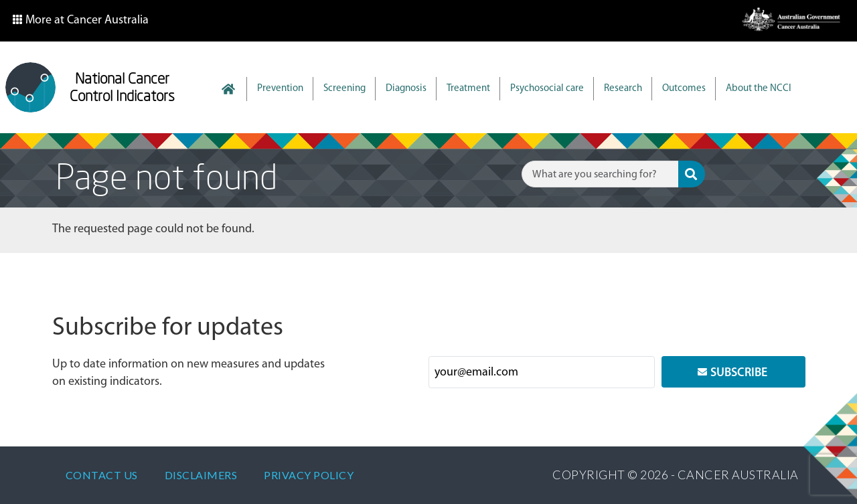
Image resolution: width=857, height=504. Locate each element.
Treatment (468, 89)
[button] (80, 21)
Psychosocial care (547, 89)
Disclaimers (201, 475)
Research (623, 89)
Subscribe (739, 373)
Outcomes (684, 89)
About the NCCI (759, 89)
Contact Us (102, 475)
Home (235, 89)
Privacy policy (309, 475)
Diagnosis (406, 89)
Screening (344, 89)
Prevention (280, 89)
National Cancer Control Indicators (122, 87)
